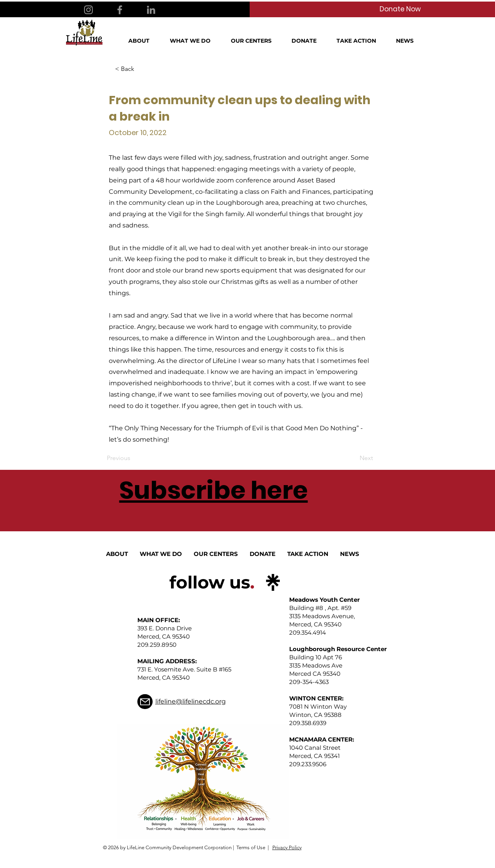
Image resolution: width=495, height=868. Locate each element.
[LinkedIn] (151, 10)
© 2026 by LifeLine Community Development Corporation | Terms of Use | (186, 847)
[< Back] (141, 69)
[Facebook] (120, 10)
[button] (143, 41)
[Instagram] (88, 10)
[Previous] (133, 458)
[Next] (353, 458)
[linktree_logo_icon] (273, 582)
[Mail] (145, 702)
